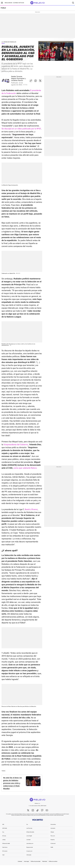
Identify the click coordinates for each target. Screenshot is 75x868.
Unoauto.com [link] (29, 854)
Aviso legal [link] (26, 864)
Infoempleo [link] (29, 858)
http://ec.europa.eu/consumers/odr (57, 818)
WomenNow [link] (53, 827)
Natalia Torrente (17, 77)
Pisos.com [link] (53, 839)
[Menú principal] (2, 3)
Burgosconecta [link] (30, 850)
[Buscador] (73, 3)
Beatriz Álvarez (31, 509)
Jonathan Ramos (17, 80)
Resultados (8, 3)
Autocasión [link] (53, 831)
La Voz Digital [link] (29, 839)
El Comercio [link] (5, 854)
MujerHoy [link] (53, 842)
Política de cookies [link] (53, 864)
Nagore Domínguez (18, 78)
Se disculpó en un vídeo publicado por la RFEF (21, 129)
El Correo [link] (4, 839)
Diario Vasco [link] (5, 850)
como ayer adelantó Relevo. (25, 468)
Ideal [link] (3, 858)
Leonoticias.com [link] (30, 846)
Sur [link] (27, 827)
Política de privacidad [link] (35, 864)
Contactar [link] (20, 864)
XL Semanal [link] (53, 846)
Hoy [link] (3, 835)
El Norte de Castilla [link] (6, 846)
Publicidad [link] (45, 864)
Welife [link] (52, 850)
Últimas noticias (19, 3)
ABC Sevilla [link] (5, 831)
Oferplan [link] (52, 835)
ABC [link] (3, 827)
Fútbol (3, 8)
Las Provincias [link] (29, 831)
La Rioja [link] (4, 842)
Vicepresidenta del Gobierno (16, 444)
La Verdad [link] (28, 842)
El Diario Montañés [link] (30, 835)
